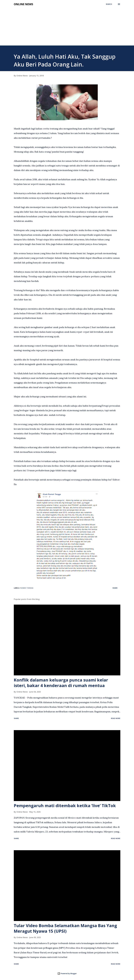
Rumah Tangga (27, 588)
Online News (23, 4)
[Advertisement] (67, 28)
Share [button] (115, 588)
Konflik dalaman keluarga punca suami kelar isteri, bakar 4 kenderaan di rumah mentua (61, 683)
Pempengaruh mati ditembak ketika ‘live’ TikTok (65, 806)
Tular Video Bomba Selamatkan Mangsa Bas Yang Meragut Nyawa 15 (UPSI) (65, 928)
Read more (116, 718)
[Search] (109, 4)
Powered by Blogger (67, 973)
